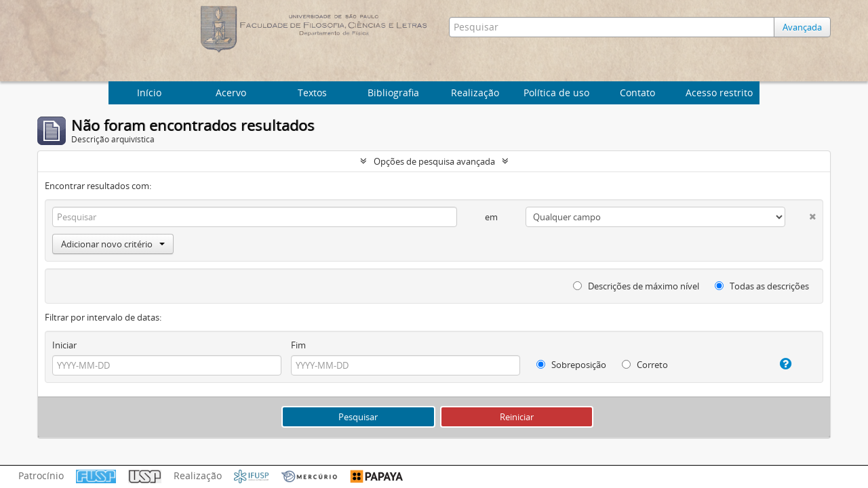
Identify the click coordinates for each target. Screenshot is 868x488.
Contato (637, 93)
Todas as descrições (762, 286)
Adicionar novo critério (113, 244)
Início (149, 93)
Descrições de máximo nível (636, 286)
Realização (475, 93)
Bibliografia (393, 93)
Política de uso (556, 93)
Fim (298, 345)
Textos (312, 93)
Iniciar (64, 345)
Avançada (802, 27)
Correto (645, 365)
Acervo (231, 93)
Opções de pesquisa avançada (434, 161)
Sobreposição (571, 365)
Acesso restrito (719, 93)
